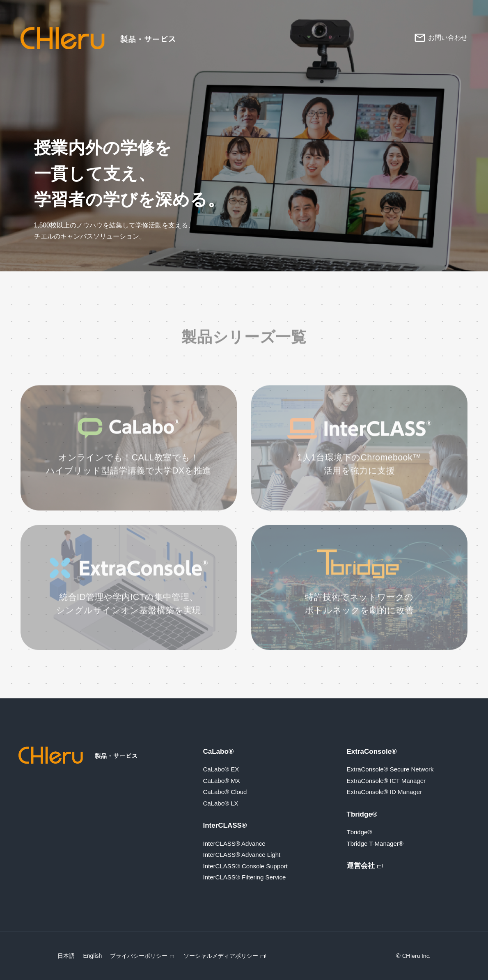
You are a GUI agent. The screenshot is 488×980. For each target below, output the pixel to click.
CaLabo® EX (221, 769)
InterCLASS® (225, 825)
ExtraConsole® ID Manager (385, 792)
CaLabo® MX (222, 781)
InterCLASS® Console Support (245, 866)
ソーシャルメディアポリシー (221, 956)
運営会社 (361, 866)
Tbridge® (362, 814)
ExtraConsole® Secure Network (390, 769)
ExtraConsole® (372, 752)
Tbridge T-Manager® (375, 843)
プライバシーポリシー (139, 956)
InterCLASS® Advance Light (242, 855)
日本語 (66, 956)
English (92, 956)
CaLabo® (219, 752)
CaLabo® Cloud (225, 792)
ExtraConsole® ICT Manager (386, 781)
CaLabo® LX (221, 803)
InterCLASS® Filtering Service (245, 877)
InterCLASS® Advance (234, 843)
